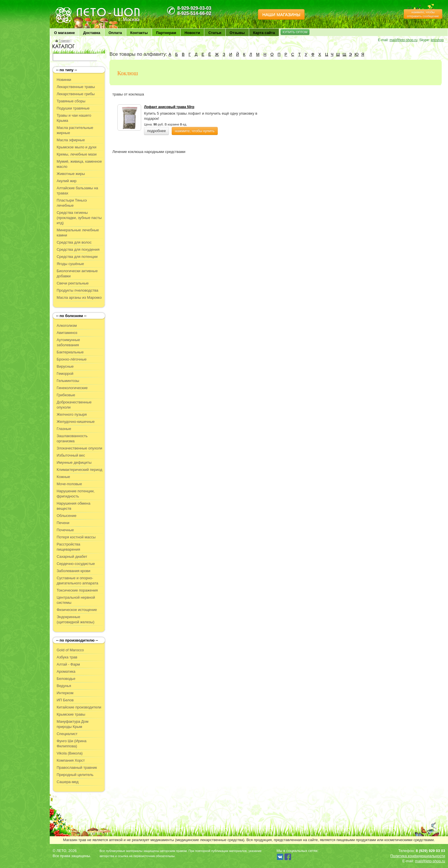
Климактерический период (79, 470)
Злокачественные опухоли (79, 448)
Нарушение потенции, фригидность (76, 494)
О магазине (64, 33)
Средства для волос (74, 242)
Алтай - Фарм (68, 664)
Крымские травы (71, 714)
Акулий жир (67, 181)
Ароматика (66, 671)
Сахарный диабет (72, 557)
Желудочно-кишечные (76, 422)
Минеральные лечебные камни (78, 233)
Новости (192, 33)
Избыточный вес (71, 455)
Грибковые (66, 395)
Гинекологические (72, 388)
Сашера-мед (68, 782)
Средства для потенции (77, 257)
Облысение (66, 516)
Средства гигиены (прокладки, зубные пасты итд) (79, 218)
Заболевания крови (73, 571)
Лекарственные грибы (76, 94)
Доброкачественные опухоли (74, 405)
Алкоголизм (67, 325)
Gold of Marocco (70, 650)
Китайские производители (79, 707)
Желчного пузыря (72, 414)
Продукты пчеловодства (77, 290)
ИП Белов (65, 700)
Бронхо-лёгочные (72, 359)
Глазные (64, 429)
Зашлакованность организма (72, 438)
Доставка (92, 33)
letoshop (437, 40)
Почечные (65, 530)
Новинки (64, 80)
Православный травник (77, 768)
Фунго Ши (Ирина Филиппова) (71, 743)
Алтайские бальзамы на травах (77, 191)
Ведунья (64, 686)
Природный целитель (75, 775)
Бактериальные (70, 352)
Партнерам (166, 33)
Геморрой (65, 374)
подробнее (156, 131)
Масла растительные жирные (75, 130)
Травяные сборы (71, 101)
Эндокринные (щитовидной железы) (75, 619)
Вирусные (65, 366)
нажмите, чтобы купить (195, 131)
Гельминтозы (68, 381)
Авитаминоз (67, 333)
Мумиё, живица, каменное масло (79, 164)
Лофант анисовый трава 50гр (169, 107)
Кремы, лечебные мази (77, 154)
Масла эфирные (71, 140)
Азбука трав (67, 657)
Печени (63, 523)
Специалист (67, 734)
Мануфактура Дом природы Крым (72, 724)
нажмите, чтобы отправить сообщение (423, 14)
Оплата (115, 33)
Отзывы (237, 33)
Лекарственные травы (76, 87)
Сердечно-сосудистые (76, 564)
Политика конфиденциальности (418, 856)
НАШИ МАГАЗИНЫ (281, 14)
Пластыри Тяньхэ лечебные (72, 203)
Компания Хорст (71, 760)
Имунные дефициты (74, 462)
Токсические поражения (77, 590)
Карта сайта (264, 33)
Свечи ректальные (73, 283)
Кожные (63, 477)
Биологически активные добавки (77, 273)
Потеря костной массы (76, 537)
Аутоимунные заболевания (68, 342)
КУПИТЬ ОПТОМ (295, 32)
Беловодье (66, 679)
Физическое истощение (77, 610)
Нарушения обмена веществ (73, 506)
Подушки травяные (73, 108)
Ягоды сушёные (70, 264)
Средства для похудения (78, 249)
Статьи (215, 33)
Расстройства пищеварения (68, 547)
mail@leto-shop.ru (403, 40)
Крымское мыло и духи (76, 147)
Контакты (139, 33)
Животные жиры (71, 174)
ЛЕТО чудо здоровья (69, 9)
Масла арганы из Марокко (79, 297)
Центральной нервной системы (76, 600)
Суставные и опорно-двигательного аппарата (77, 581)
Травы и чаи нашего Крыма (74, 118)
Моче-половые (69, 484)
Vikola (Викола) (70, 753)
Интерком (65, 693)
